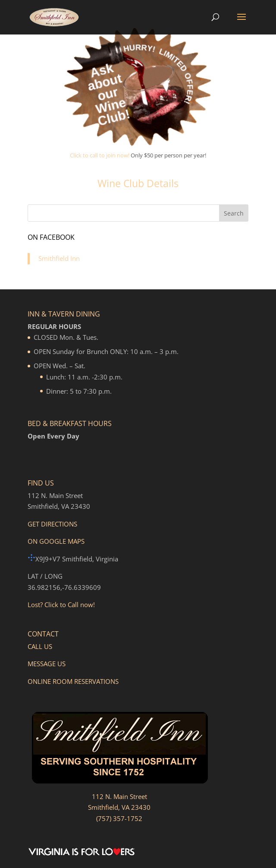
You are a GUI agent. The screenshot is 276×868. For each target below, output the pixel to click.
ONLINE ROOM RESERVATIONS (73, 681)
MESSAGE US (47, 664)
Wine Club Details (138, 183)
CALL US (40, 646)
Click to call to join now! (100, 155)
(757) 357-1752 (119, 818)
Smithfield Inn (59, 258)
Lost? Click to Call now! (61, 605)
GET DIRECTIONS (52, 524)
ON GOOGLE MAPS (56, 541)
